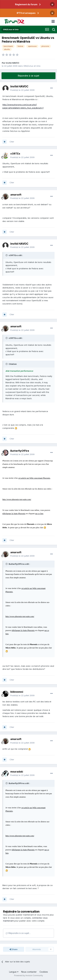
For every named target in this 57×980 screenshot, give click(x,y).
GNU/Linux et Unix (32, 66)
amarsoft (16, 195)
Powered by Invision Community (29, 975)
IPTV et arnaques (26, 13)
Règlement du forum (26, 4)
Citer (12, 142)
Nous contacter (29, 972)
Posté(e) (22, 90)
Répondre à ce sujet (28, 76)
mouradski (17, 772)
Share (14, 949)
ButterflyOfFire (20, 451)
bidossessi (17, 692)
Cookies (44, 972)
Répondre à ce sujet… (18, 933)
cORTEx (15, 154)
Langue (14, 972)
